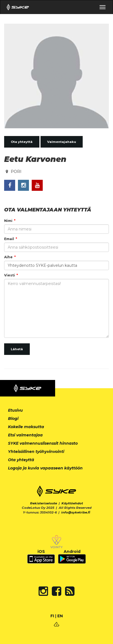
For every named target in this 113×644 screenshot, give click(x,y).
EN (60, 616)
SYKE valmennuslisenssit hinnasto (43, 443)
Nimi (8, 221)
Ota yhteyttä (22, 142)
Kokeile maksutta (26, 427)
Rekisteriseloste (44, 503)
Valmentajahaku (62, 142)
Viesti (10, 275)
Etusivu (15, 410)
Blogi (13, 419)
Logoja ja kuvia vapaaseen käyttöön (45, 468)
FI (52, 616)
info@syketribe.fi (76, 512)
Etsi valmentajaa (25, 435)
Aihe (8, 257)
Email (9, 239)
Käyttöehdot (72, 503)
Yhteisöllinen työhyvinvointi (36, 452)
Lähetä (17, 349)
